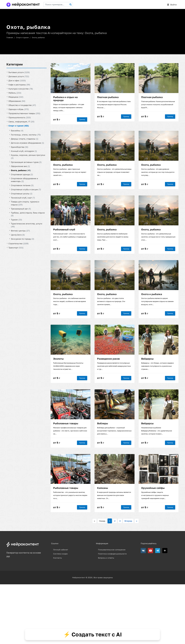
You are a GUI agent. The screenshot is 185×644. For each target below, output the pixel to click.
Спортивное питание (22, 185)
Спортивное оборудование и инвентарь (24, 180)
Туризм (17, 220)
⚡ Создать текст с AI (93, 634)
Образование (17, 101)
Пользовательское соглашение (112, 550)
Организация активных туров (26, 162)
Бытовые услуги (19, 72)
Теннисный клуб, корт (23, 198)
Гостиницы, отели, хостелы (26, 135)
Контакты (57, 558)
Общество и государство (22, 105)
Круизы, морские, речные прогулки (28, 157)
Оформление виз (20, 166)
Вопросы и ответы (106, 558)
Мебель (15, 93)
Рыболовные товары (66, 423)
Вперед (128, 521)
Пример (82, 119)
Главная (10, 37)
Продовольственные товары (24, 113)
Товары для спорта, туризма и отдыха (25, 203)
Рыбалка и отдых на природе (65, 98)
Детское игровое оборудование (27, 143)
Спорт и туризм (22, 37)
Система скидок (60, 554)
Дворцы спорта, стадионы (25, 139)
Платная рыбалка (108, 97)
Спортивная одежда (22, 174)
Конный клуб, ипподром (24, 151)
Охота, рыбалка (38, 37)
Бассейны (17, 131)
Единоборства (20, 147)
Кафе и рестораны (19, 85)
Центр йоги (18, 235)
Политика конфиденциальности (112, 554)
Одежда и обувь (19, 109)
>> (137, 521)
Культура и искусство (21, 89)
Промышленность (20, 117)
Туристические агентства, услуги (27, 225)
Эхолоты (58, 359)
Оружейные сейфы (153, 488)
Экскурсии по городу (23, 239)
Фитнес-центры (20, 230)
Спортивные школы (22, 194)
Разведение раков (108, 359)
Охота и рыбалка (152, 294)
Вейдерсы (147, 359)
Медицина (16, 97)
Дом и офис (17, 80)
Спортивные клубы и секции (26, 189)
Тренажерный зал (21, 209)
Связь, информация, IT (21, 122)
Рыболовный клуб (64, 229)
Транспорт (16, 247)
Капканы (103, 488)
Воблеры (103, 423)
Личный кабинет (61, 550)
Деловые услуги (19, 76)
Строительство (19, 243)
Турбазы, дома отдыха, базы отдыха (28, 214)
